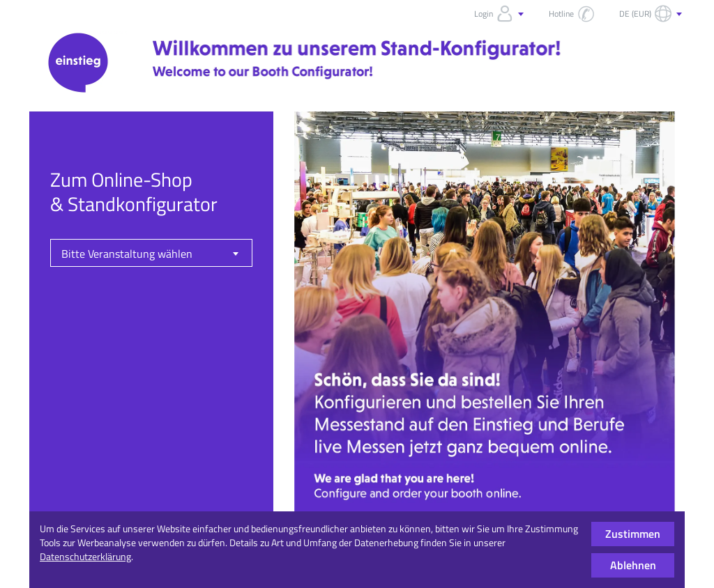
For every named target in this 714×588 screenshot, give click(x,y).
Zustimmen (633, 534)
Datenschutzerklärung (85, 556)
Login (500, 14)
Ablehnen (633, 565)
